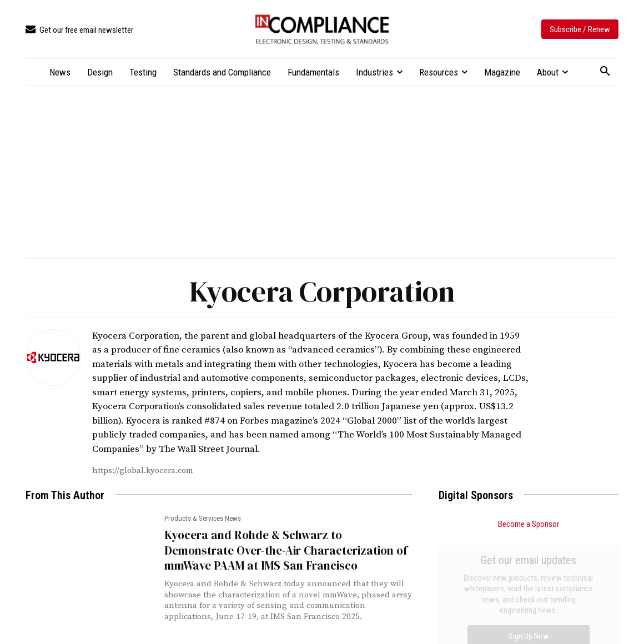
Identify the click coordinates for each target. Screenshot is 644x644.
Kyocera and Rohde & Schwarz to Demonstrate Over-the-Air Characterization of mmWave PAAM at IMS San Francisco (286, 550)
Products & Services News (203, 518)
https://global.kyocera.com (143, 471)
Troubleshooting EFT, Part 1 (487, 580)
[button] (605, 72)
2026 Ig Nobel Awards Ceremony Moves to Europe (527, 627)
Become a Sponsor (529, 524)
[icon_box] (79, 30)
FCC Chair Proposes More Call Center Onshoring (522, 603)
